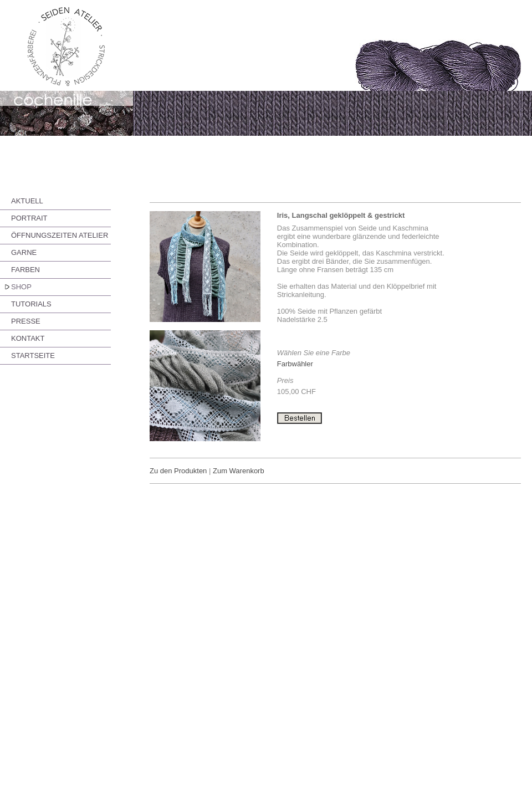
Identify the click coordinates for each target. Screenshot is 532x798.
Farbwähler (295, 364)
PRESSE (26, 321)
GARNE (24, 252)
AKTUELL (27, 201)
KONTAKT (28, 338)
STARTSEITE (33, 355)
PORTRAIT (29, 218)
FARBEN (25, 270)
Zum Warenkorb (239, 471)
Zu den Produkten (178, 471)
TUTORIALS (31, 304)
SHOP (21, 287)
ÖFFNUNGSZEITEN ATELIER (60, 235)
